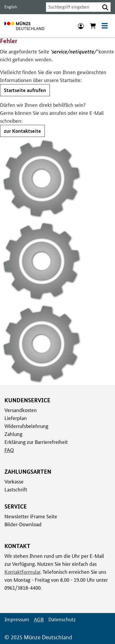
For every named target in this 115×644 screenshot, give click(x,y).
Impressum (16, 619)
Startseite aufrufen (24, 90)
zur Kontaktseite (22, 130)
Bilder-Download (22, 524)
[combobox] (71, 7)
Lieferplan (15, 418)
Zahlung (13, 434)
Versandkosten (20, 410)
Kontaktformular (22, 571)
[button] (105, 7)
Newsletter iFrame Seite (30, 516)
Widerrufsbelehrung (26, 426)
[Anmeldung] (81, 26)
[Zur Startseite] (24, 26)
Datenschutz (60, 619)
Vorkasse (14, 481)
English (10, 7)
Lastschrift (15, 489)
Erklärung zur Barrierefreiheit (36, 442)
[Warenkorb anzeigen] (93, 26)
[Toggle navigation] (105, 26)
